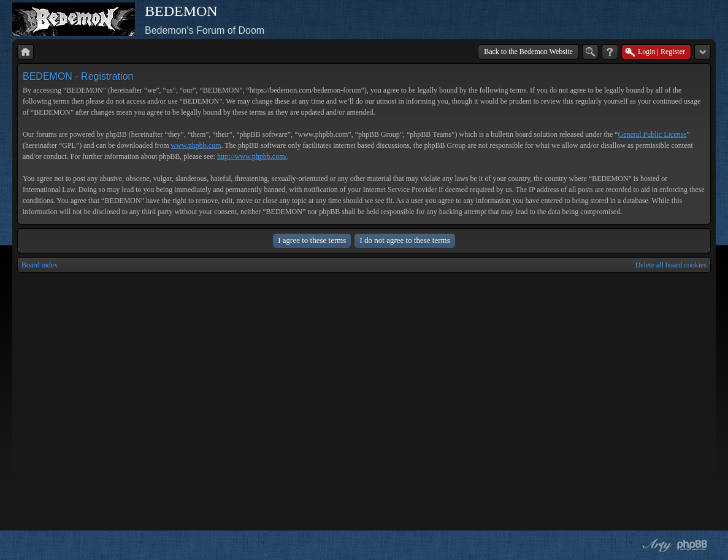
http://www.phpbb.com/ (252, 156)
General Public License (653, 134)
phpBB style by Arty (656, 545)
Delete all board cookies (671, 265)
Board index (40, 265)
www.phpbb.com (196, 145)
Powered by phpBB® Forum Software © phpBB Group (692, 545)
